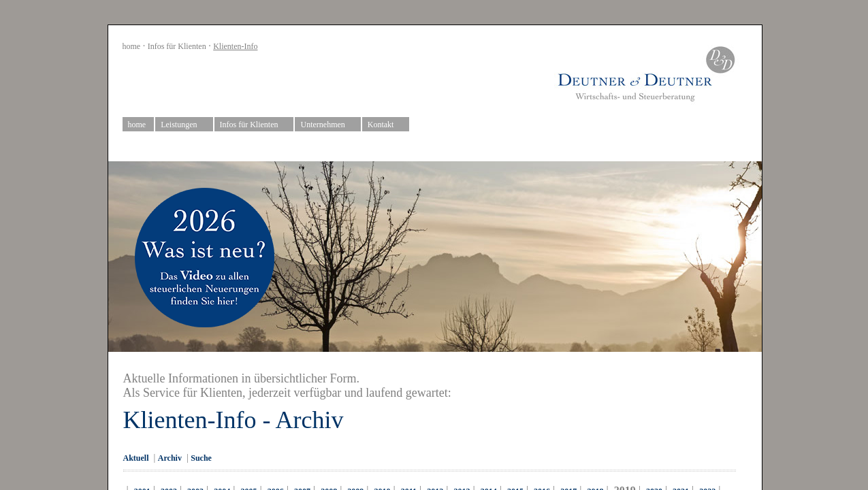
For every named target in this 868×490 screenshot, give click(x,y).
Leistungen (184, 125)
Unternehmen (328, 125)
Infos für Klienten (177, 46)
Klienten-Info (235, 46)
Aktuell (136, 458)
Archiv (170, 458)
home (132, 46)
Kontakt (386, 125)
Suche (201, 458)
